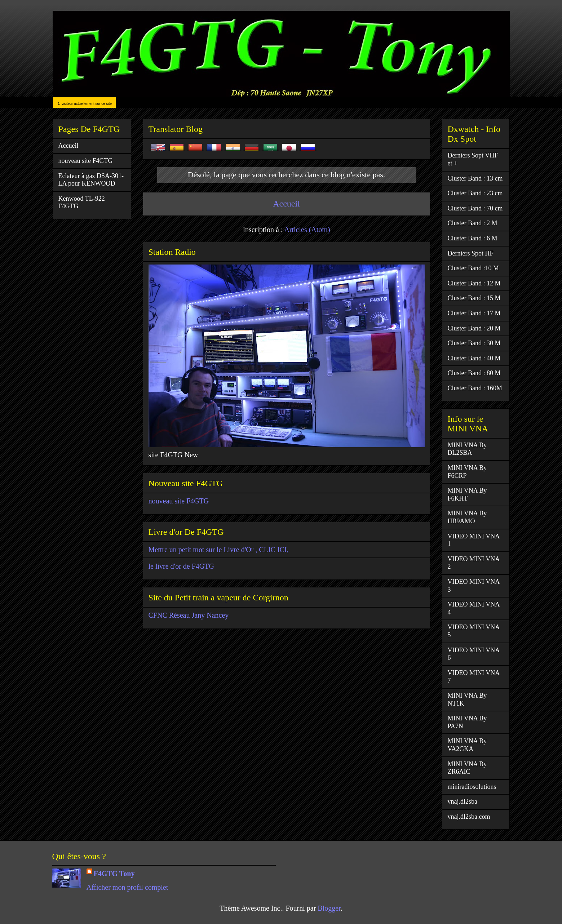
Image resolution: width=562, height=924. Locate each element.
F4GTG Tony (114, 874)
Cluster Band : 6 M (473, 238)
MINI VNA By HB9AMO (467, 517)
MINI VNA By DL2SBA (467, 449)
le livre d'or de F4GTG (181, 566)
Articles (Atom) (307, 230)
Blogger (329, 908)
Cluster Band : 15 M (474, 298)
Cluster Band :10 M (474, 268)
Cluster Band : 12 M (474, 283)
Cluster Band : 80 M (474, 373)
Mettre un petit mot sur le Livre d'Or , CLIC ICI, (219, 550)
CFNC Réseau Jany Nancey (189, 615)
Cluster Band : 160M (475, 388)
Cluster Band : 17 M (474, 313)
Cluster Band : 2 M (473, 223)
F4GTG (53, 19)
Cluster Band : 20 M (474, 328)
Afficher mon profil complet (127, 887)
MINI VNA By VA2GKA (467, 745)
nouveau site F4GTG (179, 501)
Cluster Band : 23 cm (475, 193)
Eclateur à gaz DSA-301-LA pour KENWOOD (91, 180)
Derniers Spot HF (471, 253)
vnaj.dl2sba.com (469, 817)
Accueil (286, 204)
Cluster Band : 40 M (474, 358)
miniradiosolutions (472, 787)
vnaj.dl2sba (463, 801)
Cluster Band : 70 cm (475, 208)
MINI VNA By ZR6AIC (467, 768)
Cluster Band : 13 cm (475, 178)
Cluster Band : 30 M (474, 343)
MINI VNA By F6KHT (467, 494)
